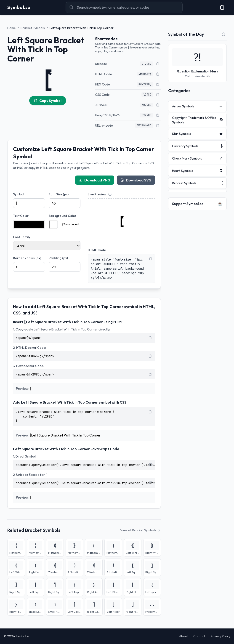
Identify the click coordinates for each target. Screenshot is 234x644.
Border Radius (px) (27, 258)
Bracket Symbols (33, 28)
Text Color (21, 216)
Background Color (62, 216)
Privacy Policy (221, 636)
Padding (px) (58, 258)
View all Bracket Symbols (141, 530)
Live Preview (97, 194)
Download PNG (95, 180)
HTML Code (97, 250)
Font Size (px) (59, 194)
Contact (199, 636)
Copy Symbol (48, 101)
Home (12, 28)
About (183, 636)
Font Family (22, 237)
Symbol (19, 194)
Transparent (69, 224)
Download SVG (136, 180)
